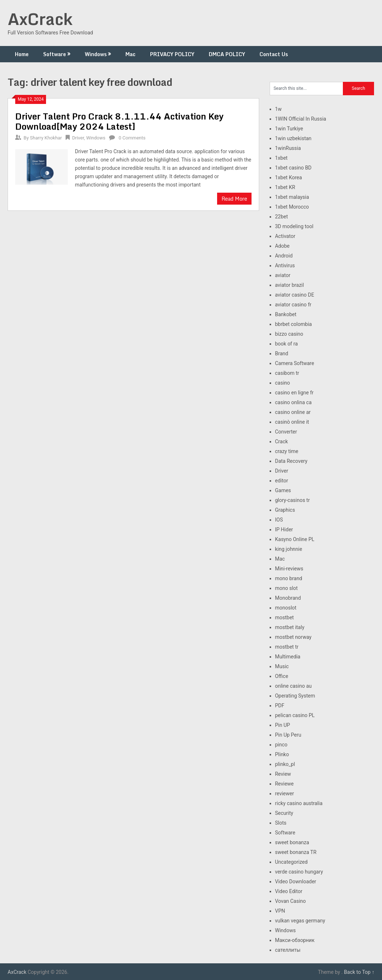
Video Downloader (296, 881)
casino (283, 383)
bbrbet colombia (294, 324)
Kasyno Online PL (295, 539)
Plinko (282, 754)
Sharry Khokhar (46, 138)
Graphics (285, 510)
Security (284, 813)
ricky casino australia (299, 803)
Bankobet (286, 314)
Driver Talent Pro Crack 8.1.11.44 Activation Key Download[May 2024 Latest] (119, 121)
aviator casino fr (293, 305)
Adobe (282, 246)
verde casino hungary (299, 872)
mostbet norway (293, 637)
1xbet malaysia (292, 197)
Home (22, 54)
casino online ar (293, 412)
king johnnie (289, 549)
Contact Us (274, 54)
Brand (282, 353)
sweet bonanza (292, 842)
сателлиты (288, 950)
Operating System (295, 696)
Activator (285, 236)
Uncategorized (291, 862)
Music (282, 666)
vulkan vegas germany (300, 921)
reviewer (285, 793)
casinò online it (292, 422)
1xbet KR (285, 187)
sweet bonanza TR (296, 852)
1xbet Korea (288, 177)
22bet (282, 217)
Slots (281, 823)
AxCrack (40, 19)
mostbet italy (290, 627)
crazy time (287, 451)
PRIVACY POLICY (172, 54)
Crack (282, 441)
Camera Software (295, 363)
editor (282, 481)
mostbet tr (287, 647)
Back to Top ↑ (359, 972)
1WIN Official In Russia (301, 119)
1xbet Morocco (292, 207)
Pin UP (283, 725)
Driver (78, 138)
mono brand (289, 578)
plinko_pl (285, 764)
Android (284, 256)
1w (278, 109)
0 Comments (132, 138)
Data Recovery (291, 461)
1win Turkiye (289, 129)
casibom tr (287, 373)
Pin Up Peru (288, 735)
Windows (96, 54)
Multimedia (288, 657)
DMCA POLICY (227, 54)
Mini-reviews (289, 569)
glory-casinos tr (292, 500)
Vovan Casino (290, 901)
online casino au (293, 686)
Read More (234, 199)
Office (282, 676)
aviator (283, 275)
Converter (286, 432)
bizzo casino (289, 334)
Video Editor (289, 891)
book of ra (286, 344)
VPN (280, 911)
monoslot (286, 608)
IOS (279, 520)
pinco (281, 745)
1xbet (281, 158)
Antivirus (285, 265)
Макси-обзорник (295, 940)
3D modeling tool (294, 226)
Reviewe (285, 784)
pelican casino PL (295, 715)
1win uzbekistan (293, 138)
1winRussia (288, 148)
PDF (280, 705)
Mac (130, 54)
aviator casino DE (295, 295)
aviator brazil (290, 285)
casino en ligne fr (294, 393)
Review (283, 774)
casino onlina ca (293, 402)
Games (283, 490)
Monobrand (288, 598)
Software (55, 54)
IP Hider (284, 529)
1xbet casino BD (293, 168)
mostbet (285, 617)
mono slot (286, 588)
